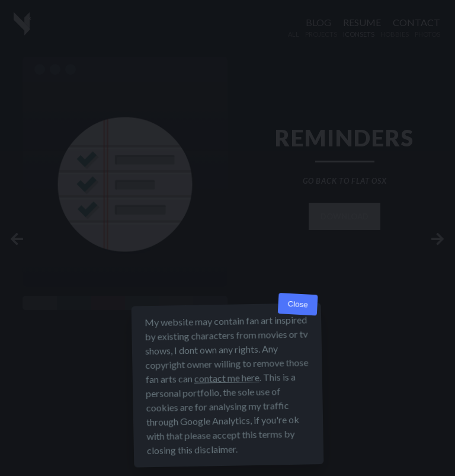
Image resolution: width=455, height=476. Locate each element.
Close (298, 304)
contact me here (227, 378)
